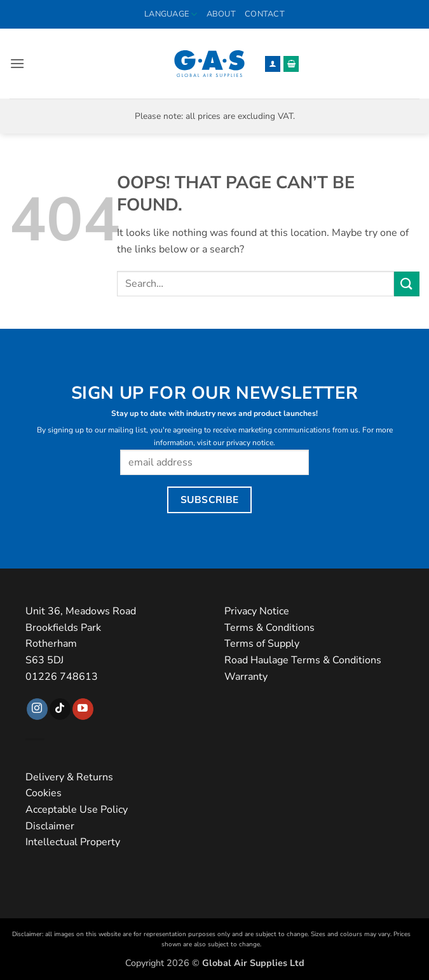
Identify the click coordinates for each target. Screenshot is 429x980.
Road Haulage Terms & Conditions (303, 660)
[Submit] (407, 284)
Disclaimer (50, 826)
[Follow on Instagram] (37, 709)
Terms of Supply (262, 644)
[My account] (273, 64)
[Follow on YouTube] (83, 709)
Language (171, 14)
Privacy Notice (257, 611)
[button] (17, 63)
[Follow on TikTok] (60, 709)
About (221, 14)
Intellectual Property (73, 842)
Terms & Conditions (269, 628)
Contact (265, 14)
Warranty (246, 677)
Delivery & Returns (69, 777)
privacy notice (250, 443)
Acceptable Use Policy (77, 810)
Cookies (44, 793)
